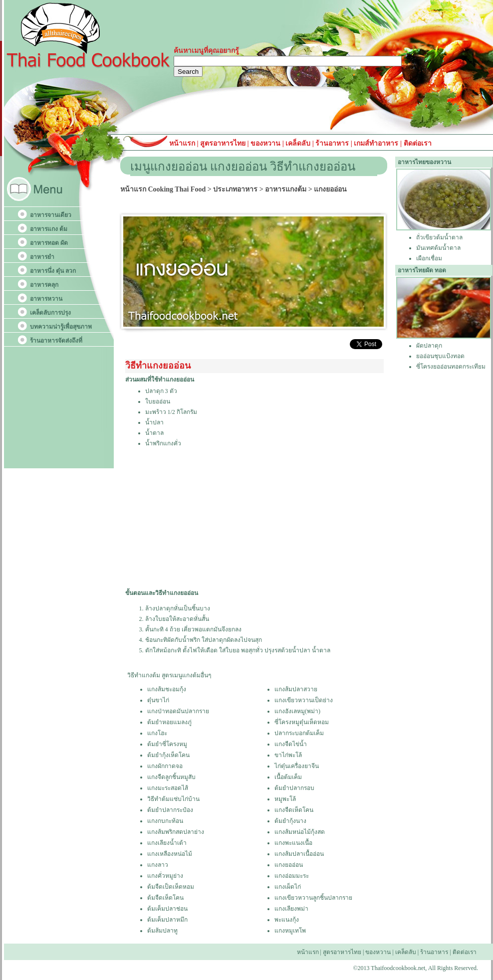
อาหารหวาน (46, 299)
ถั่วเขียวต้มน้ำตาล (439, 237)
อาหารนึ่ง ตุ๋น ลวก (53, 271)
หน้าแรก (183, 143)
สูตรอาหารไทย (222, 143)
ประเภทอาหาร (235, 189)
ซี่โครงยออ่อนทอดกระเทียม (451, 367)
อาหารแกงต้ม (286, 189)
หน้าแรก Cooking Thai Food (163, 189)
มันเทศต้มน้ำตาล (438, 248)
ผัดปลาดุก (429, 346)
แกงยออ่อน (330, 189)
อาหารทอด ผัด (49, 243)
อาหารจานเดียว (51, 215)
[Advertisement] (238, 519)
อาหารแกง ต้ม (49, 229)
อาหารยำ (42, 257)
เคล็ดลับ (298, 143)
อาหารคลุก (44, 285)
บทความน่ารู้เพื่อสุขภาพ (61, 327)
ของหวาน (266, 143)
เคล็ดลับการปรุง (50, 313)
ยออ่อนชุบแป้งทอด (440, 356)
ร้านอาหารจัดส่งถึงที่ (56, 341)
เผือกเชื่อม (429, 258)
